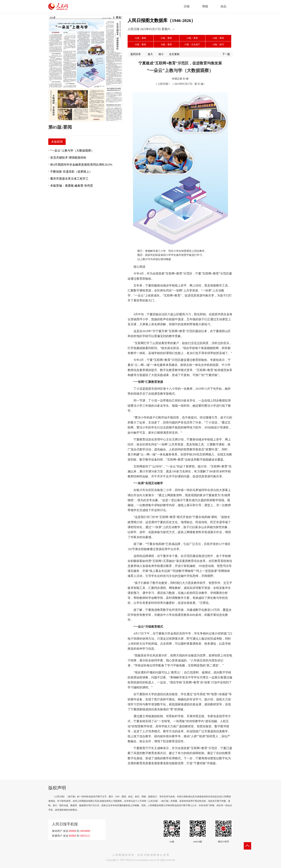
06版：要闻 (166, 44)
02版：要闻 (166, 38)
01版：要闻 (140, 38)
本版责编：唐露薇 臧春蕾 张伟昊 (72, 186)
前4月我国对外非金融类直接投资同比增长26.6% (81, 165)
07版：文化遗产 (192, 44)
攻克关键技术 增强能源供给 (68, 158)
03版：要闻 (192, 38)
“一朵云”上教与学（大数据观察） (72, 151)
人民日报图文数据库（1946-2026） (162, 20)
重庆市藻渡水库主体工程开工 (69, 179)
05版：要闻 (140, 44)
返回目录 (136, 54)
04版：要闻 (218, 38)
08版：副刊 (218, 44)
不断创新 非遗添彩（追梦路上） (71, 172)
